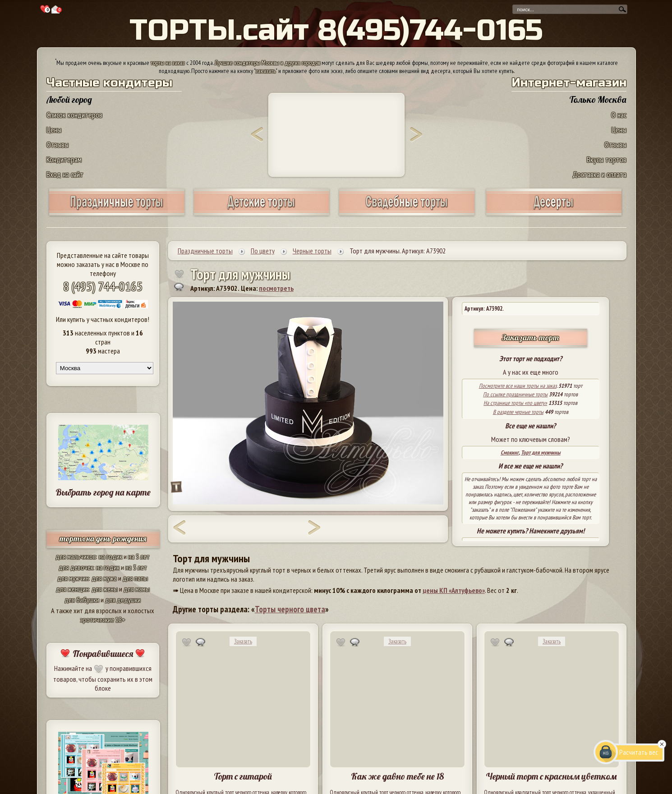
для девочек (76, 567)
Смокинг (510, 452)
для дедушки (123, 600)
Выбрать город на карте (103, 492)
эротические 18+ (103, 620)
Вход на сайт (65, 174)
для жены (105, 589)
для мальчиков (76, 556)
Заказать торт (530, 337)
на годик (110, 556)
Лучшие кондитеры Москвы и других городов (267, 63)
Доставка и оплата (599, 174)
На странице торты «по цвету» (515, 403)
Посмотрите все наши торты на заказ (518, 386)
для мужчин (73, 578)
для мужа (104, 578)
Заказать (243, 641)
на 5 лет (139, 556)
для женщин (72, 589)
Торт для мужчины (541, 452)
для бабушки (82, 600)
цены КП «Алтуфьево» (454, 590)
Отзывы (58, 145)
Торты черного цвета (290, 609)
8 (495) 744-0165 (103, 286)
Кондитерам (64, 159)
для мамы (137, 589)
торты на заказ (168, 63)
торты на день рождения (103, 539)
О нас (619, 115)
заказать (266, 71)
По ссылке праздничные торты (515, 394)
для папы (135, 578)
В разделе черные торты (518, 412)
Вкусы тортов (607, 159)
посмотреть (276, 288)
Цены (54, 130)
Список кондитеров (74, 115)
